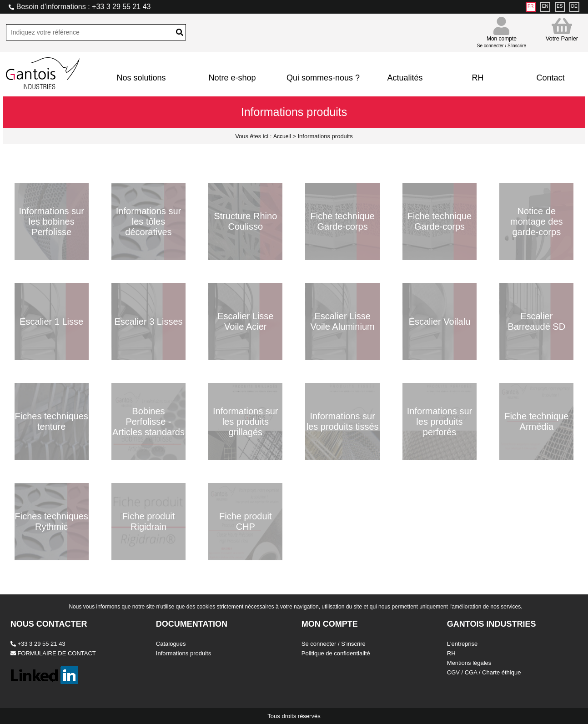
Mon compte (502, 38)
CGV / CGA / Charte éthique (484, 672)
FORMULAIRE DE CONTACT (53, 653)
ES (560, 6)
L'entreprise (462, 644)
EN (545, 6)
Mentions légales (469, 663)
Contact (550, 78)
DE (574, 6)
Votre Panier (562, 29)
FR (530, 6)
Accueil (282, 136)
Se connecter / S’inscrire (334, 644)
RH (477, 78)
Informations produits (183, 653)
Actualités (405, 78)
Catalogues (171, 644)
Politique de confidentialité (336, 653)
